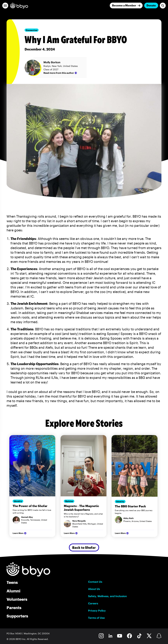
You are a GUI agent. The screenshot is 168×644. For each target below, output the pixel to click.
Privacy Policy (97, 611)
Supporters (17, 616)
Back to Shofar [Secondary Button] (84, 547)
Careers (93, 603)
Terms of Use (96, 618)
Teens (12, 582)
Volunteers (17, 599)
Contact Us (95, 582)
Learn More (20, 533)
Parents (14, 608)
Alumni (13, 591)
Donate (151, 5)
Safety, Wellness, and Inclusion (107, 596)
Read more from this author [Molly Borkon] (61, 73)
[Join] (126, 5)
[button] (5, 6)
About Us (94, 589)
